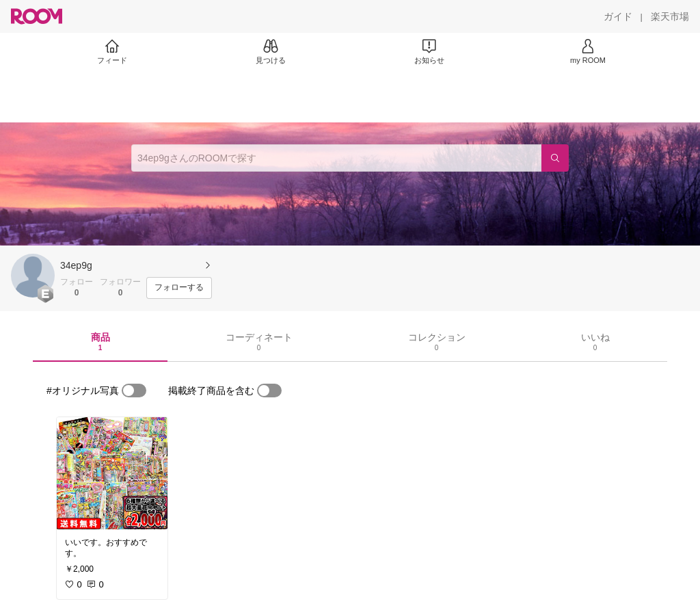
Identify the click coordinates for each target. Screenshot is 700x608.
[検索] (555, 158)
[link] (112, 473)
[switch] (134, 391)
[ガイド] (618, 16)
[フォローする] (179, 288)
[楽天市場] (670, 16)
